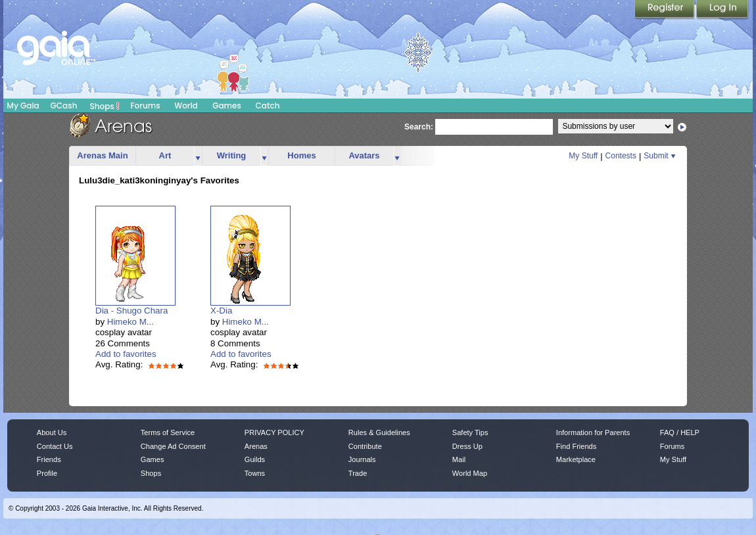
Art (165, 155)
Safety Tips (470, 432)
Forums (145, 105)
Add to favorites (126, 354)
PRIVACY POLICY (274, 432)
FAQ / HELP (680, 432)
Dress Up (467, 446)
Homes (301, 155)
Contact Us (55, 446)
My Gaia (23, 105)
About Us (52, 432)
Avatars (364, 155)
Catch (268, 105)
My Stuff (583, 156)
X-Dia (221, 311)
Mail (459, 459)
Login (722, 10)
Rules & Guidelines (379, 432)
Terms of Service (168, 432)
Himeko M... (130, 322)
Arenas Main (102, 155)
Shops (105, 106)
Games (227, 105)
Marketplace (576, 459)
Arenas (256, 446)
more (198, 156)
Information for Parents (593, 432)
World (186, 105)
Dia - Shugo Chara (131, 311)
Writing (232, 155)
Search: (419, 127)
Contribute (365, 446)
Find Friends (576, 446)
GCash (64, 105)
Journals (362, 459)
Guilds (255, 459)
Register (665, 10)
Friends (49, 459)
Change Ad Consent (173, 446)
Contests (621, 156)
